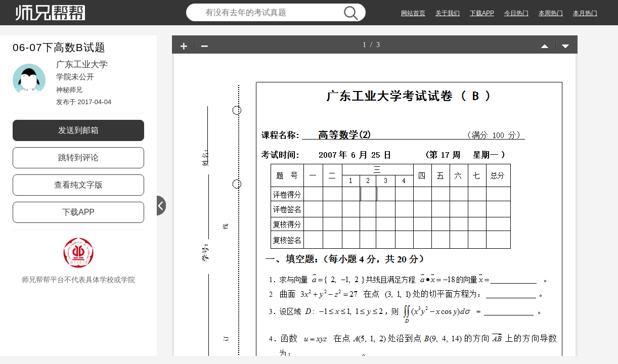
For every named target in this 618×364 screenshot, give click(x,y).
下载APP (482, 13)
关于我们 (448, 13)
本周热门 (551, 13)
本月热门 (585, 13)
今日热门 (516, 13)
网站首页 (413, 13)
